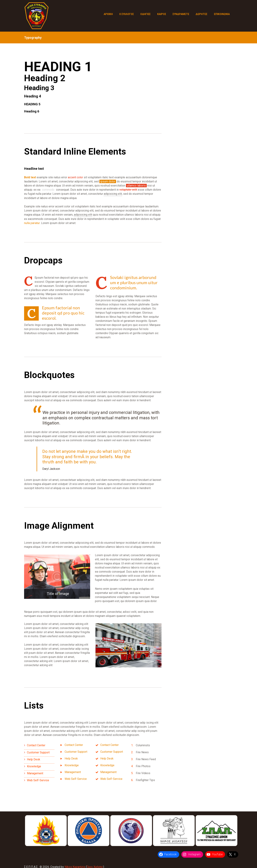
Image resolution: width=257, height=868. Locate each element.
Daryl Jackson (51, 469)
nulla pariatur (32, 223)
